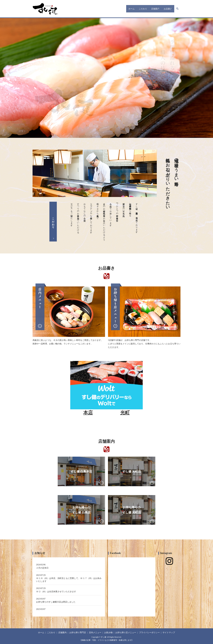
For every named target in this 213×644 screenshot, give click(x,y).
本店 (88, 413)
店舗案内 (147, 9)
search (177, 9)
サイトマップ (169, 633)
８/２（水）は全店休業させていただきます (56, 592)
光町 (125, 413)
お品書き (164, 9)
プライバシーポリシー (149, 633)
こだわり (132, 9)
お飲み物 (108, 633)
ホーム (118, 9)
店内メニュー (95, 633)
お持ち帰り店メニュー (126, 633)
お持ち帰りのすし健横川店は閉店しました (56, 602)
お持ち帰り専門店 (78, 633)
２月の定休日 (42, 568)
